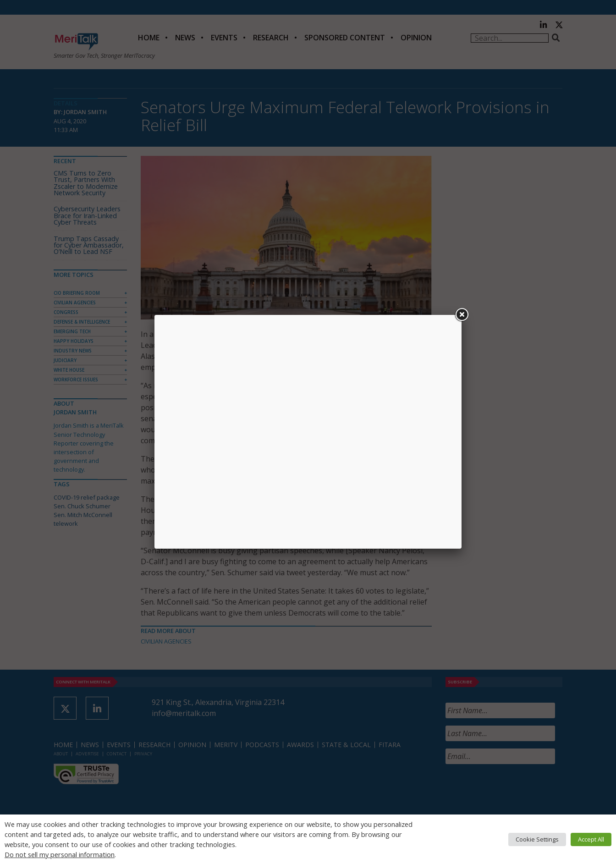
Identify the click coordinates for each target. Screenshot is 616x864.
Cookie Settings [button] (537, 839)
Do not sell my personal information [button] (60, 854)
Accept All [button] (591, 839)
